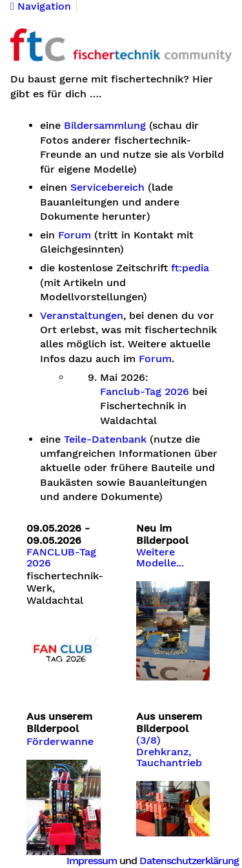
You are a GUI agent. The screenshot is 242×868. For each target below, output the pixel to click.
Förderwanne (60, 742)
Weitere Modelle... (160, 558)
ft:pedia (190, 268)
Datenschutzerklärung (189, 861)
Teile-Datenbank (105, 439)
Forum (75, 235)
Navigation (41, 6)
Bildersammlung (105, 126)
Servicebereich (107, 188)
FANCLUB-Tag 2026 (61, 558)
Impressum (92, 861)
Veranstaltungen (82, 316)
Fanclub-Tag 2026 (145, 392)
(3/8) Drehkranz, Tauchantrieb (169, 752)
